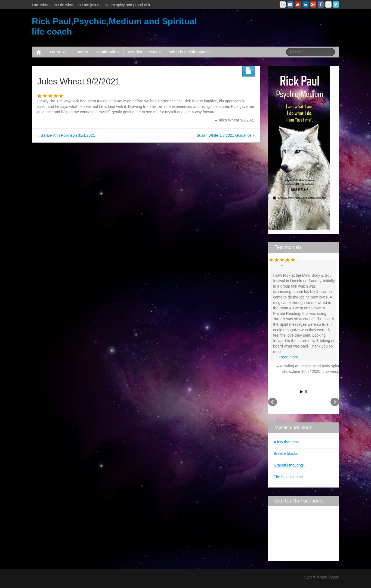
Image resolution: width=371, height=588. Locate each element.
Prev (273, 402)
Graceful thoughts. (289, 465)
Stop (306, 392)
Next (335, 402)
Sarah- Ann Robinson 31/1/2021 (68, 135)
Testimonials (108, 52)
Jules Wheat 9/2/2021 (79, 81)
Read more (289, 357)
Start (302, 392)
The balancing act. (289, 477)
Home (58, 52)
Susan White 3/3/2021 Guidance (224, 135)
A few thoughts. (287, 442)
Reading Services (144, 52)
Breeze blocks (286, 453)
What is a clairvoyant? (190, 52)
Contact (81, 52)
